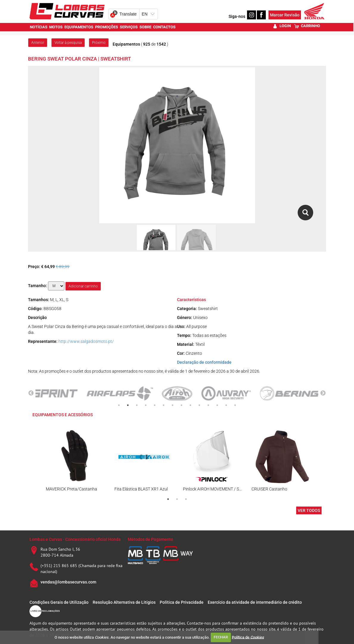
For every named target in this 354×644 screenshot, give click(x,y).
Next (323, 393)
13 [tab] (226, 405)
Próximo (99, 43)
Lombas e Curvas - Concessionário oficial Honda (75, 539)
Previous (31, 393)
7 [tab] (173, 405)
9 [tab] (190, 405)
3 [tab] (137, 405)
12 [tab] (217, 405)
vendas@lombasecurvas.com (68, 582)
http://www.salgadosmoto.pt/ (86, 341)
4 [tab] (146, 405)
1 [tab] (119, 405)
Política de (248, 637)
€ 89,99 (63, 267)
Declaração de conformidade (204, 362)
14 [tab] (235, 405)
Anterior (38, 43)
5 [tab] (155, 405)
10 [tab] (199, 405)
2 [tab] (128, 405)
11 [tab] (208, 405)
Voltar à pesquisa (68, 43)
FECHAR (221, 637)
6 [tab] (164, 405)
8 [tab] (181, 405)
